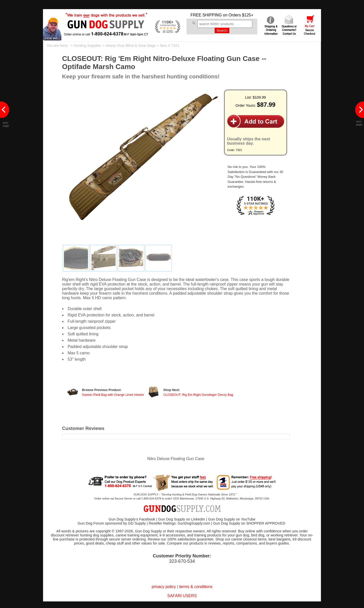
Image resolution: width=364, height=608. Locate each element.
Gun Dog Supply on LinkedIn (182, 519)
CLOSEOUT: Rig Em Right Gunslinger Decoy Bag (198, 395)
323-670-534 (182, 561)
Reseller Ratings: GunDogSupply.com (179, 523)
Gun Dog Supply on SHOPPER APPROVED (249, 523)
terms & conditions (196, 587)
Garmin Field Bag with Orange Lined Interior (113, 395)
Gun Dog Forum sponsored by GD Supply (112, 523)
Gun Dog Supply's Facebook (132, 519)
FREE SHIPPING (206, 15)
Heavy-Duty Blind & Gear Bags (131, 46)
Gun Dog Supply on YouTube (232, 519)
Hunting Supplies (87, 46)
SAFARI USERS (182, 596)
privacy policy (164, 587)
